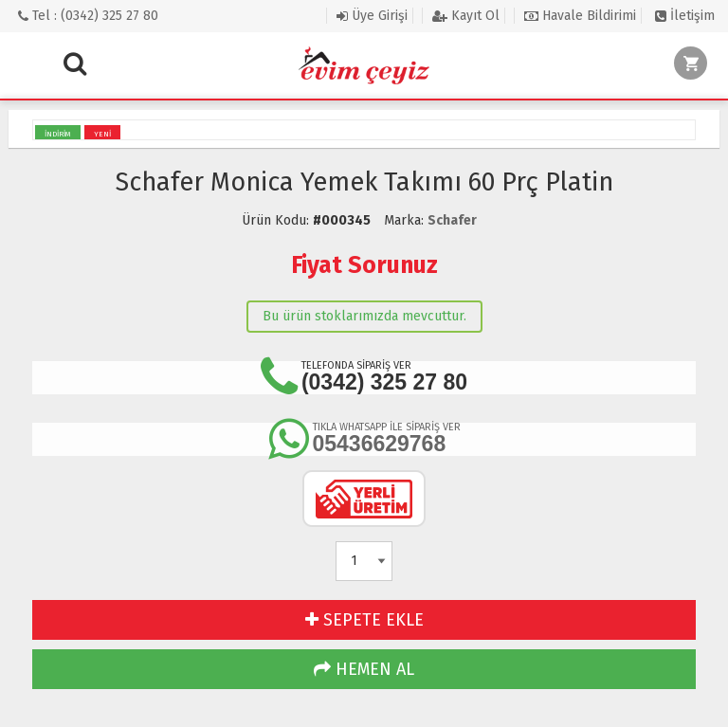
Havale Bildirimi (580, 16)
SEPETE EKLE (364, 620)
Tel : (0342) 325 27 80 (88, 16)
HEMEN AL (364, 669)
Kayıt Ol (466, 16)
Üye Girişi (372, 16)
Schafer (452, 220)
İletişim (685, 16)
